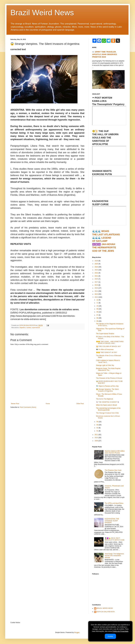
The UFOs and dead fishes (114, 503)
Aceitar (110, 636)
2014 (97, 291)
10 (98, 306)
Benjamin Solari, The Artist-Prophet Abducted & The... (108, 369)
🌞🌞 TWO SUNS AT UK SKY (107, 352)
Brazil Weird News (42, 13)
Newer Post (15, 404)
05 (98, 321)
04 (98, 422)
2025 (97, 264)
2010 (97, 438)
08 (98, 312)
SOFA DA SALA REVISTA (106, 612)
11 (98, 303)
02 (98, 428)
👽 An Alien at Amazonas (105, 349)
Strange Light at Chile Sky (105, 365)
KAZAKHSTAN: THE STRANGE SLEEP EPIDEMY (112, 521)
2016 (97, 285)
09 (98, 309)
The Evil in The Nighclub (104, 399)
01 (98, 431)
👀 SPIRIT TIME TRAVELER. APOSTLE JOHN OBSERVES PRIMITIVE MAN (105, 54)
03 (98, 425)
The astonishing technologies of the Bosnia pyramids (108, 409)
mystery (29, 328)
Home (48, 404)
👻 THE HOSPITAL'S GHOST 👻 (108, 402)
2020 (97, 279)
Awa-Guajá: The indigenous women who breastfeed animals (114, 556)
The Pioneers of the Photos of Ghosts (109, 378)
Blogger (77, 632)
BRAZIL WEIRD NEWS (105, 608)
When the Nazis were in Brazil (106, 405)
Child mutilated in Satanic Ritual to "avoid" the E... (108, 361)
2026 (97, 261)
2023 (97, 270)
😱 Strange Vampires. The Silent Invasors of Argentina (107, 390)
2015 (97, 288)
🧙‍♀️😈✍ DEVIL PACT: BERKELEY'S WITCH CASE (115, 539)
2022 (97, 273)
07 (98, 315)
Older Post (80, 404)
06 (98, 318)
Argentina (22, 328)
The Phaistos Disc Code (113, 470)
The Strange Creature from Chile (107, 413)
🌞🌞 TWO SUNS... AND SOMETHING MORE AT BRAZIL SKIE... (110, 342)
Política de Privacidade (120, 631)
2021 (97, 276)
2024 (97, 267)
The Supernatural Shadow (105, 334)
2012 (97, 297)
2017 (97, 282)
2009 (97, 441)
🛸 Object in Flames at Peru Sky (107, 386)
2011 (97, 435)
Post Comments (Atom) (28, 407)
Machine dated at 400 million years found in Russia (115, 452)
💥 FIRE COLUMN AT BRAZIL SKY (108, 346)
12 (98, 300)
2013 (97, 294)
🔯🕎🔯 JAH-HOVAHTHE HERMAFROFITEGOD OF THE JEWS (104, 248)
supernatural (36, 328)
